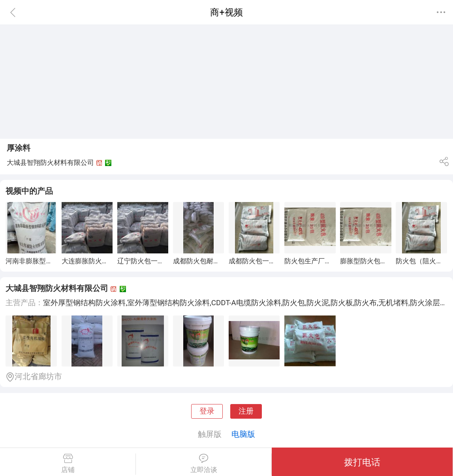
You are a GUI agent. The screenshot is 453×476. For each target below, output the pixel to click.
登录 (207, 411)
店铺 (68, 464)
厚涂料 (19, 148)
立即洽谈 (204, 464)
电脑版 (243, 434)
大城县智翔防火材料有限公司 (57, 288)
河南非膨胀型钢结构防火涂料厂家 (56, 261)
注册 (246, 411)
